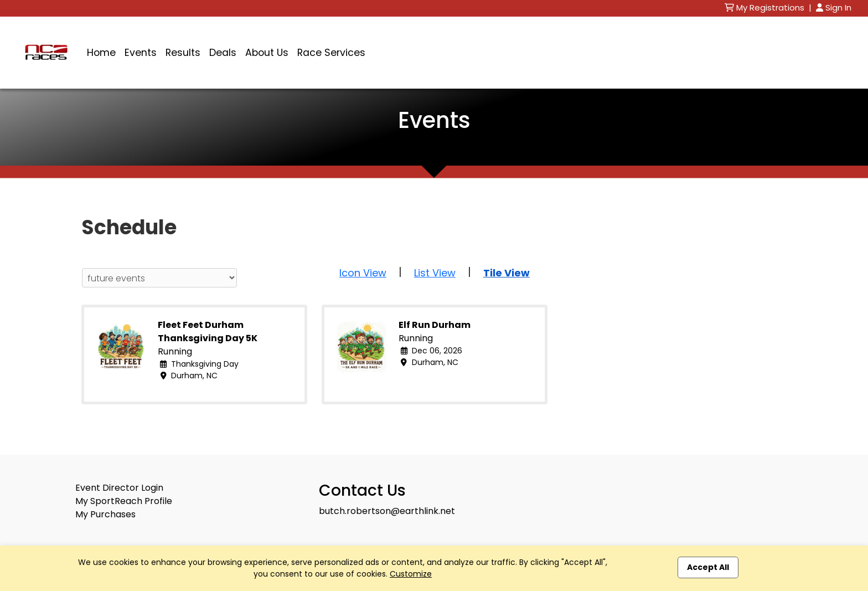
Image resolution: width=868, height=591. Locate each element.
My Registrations (766, 7)
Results (183, 53)
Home (101, 53)
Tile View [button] (507, 273)
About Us (267, 53)
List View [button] (435, 273)
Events (141, 53)
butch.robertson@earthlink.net (387, 511)
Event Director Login (119, 488)
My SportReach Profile (124, 501)
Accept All (708, 567)
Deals (223, 53)
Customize (411, 574)
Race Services (331, 53)
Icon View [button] (363, 273)
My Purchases (105, 514)
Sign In (834, 7)
